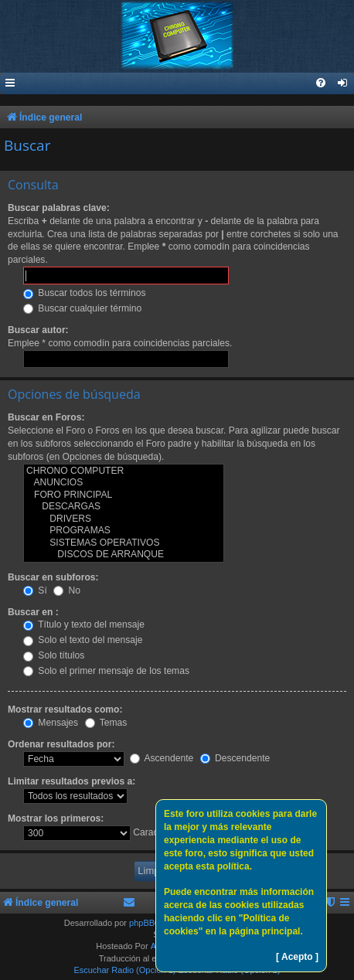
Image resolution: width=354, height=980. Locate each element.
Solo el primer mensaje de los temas (106, 671)
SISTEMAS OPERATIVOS (124, 543)
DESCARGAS (124, 507)
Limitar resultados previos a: (71, 781)
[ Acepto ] (297, 957)
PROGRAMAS (124, 531)
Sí (35, 590)
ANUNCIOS (124, 483)
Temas (106, 723)
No (67, 590)
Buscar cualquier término (82, 308)
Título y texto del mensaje (84, 624)
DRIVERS (124, 519)
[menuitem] (343, 84)
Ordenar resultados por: (61, 744)
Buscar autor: (38, 330)
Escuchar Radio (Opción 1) (124, 970)
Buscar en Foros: (46, 417)
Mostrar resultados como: (65, 709)
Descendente (235, 758)
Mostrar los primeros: (56, 818)
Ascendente (162, 758)
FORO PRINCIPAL (124, 495)
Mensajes (51, 723)
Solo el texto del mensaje (83, 640)
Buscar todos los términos (85, 293)
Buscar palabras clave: (59, 208)
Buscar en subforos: (53, 577)
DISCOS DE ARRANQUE (124, 555)
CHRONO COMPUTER (124, 471)
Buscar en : (33, 612)
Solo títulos (54, 655)
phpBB (142, 923)
